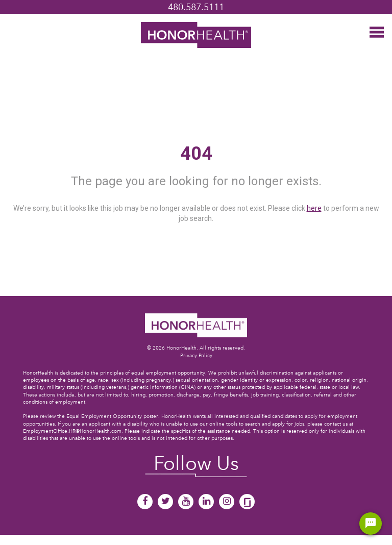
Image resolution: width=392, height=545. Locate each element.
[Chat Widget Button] (371, 524)
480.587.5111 (196, 7)
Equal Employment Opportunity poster (112, 416)
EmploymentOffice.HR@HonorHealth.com (72, 431)
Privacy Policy (196, 355)
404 (196, 154)
